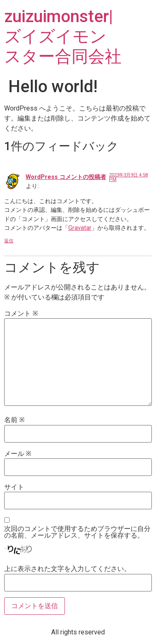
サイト (14, 487)
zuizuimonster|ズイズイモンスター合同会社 (63, 36)
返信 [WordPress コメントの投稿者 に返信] (9, 241)
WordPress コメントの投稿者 (66, 177)
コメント (21, 314)
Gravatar (80, 228)
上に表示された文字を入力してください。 (67, 569)
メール (18, 454)
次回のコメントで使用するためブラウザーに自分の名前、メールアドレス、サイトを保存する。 (77, 532)
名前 (14, 420)
